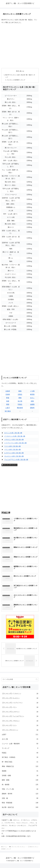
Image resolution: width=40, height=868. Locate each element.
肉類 (32, 401)
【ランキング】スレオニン (9, 465)
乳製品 (20, 404)
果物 (20, 398)
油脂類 (32, 404)
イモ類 (32, 391)
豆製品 (20, 394)
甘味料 (8, 394)
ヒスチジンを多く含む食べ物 (14, 453)
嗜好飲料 (20, 408)
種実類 (32, 394)
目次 (18, 71)
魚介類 (20, 401)
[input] (20, 679)
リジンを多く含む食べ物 (12, 446)
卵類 (8, 404)
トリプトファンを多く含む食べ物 (15, 443)
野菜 (8, 398)
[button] (37, 679)
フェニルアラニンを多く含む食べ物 (16, 460)
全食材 (8, 391)
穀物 (20, 391)
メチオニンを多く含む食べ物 (14, 440)
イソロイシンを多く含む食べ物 (15, 436)
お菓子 (8, 408)
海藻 (8, 401)
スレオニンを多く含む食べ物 (14, 456)
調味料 (32, 408)
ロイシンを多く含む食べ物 (13, 433)
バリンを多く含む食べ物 (12, 450)
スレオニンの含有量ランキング (16, 80)
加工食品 (8, 411)
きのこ (32, 398)
